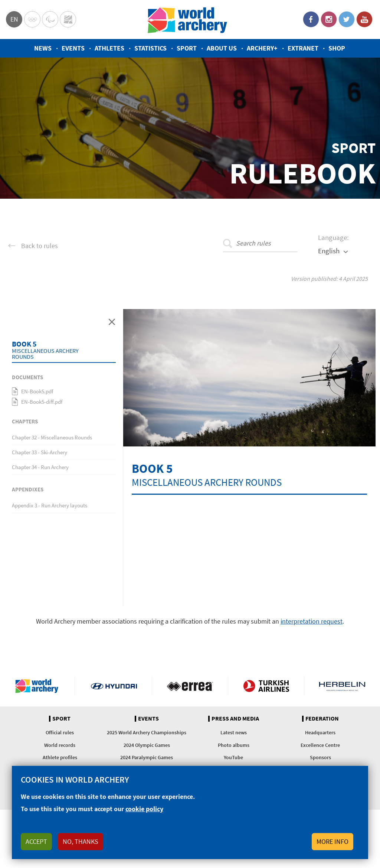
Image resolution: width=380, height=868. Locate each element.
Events (73, 48)
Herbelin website (342, 686)
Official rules (60, 732)
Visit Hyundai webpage (114, 686)
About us (222, 48)
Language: (333, 237)
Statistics (150, 48)
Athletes (109, 48)
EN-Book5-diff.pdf (42, 402)
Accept (36, 841)
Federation (322, 719)
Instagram (329, 19)
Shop (337, 48)
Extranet (303, 48)
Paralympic (50, 19)
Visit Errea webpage (190, 686)
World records (60, 745)
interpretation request (312, 621)
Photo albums (234, 745)
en (14, 19)
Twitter (347, 19)
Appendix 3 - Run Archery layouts (50, 505)
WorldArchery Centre (68, 19)
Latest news (234, 732)
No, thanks (81, 841)
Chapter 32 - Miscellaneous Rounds (52, 437)
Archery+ (262, 48)
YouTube (364, 19)
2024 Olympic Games (147, 745)
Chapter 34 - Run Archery (40, 467)
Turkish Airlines (266, 686)
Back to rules (40, 246)
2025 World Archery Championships (147, 732)
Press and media (235, 719)
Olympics (32, 19)
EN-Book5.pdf (37, 391)
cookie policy (144, 809)
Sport (187, 48)
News (43, 48)
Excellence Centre (320, 745)
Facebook (311, 19)
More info (332, 841)
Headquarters (320, 732)
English (329, 251)
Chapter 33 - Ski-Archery (40, 452)
